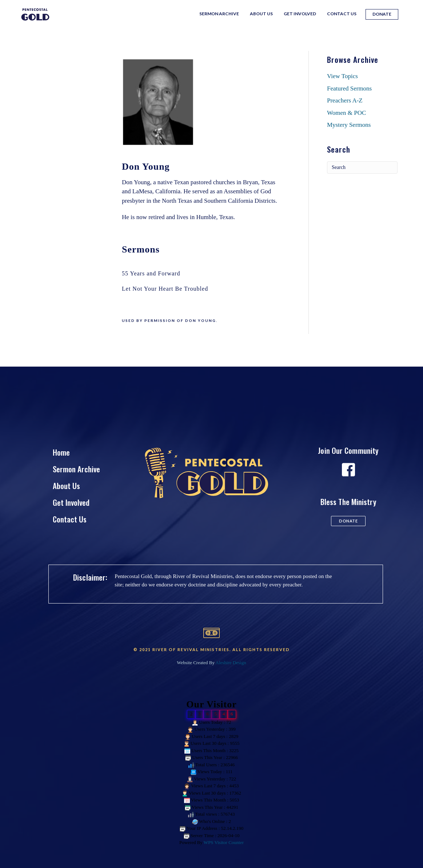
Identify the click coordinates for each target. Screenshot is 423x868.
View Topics (342, 76)
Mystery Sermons (349, 125)
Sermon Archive (219, 14)
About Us (261, 14)
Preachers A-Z (345, 100)
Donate (382, 14)
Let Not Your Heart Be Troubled (165, 289)
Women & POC (346, 113)
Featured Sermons (349, 88)
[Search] (362, 167)
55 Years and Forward (151, 273)
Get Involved (300, 14)
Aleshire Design (231, 663)
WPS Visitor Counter (224, 842)
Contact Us (342, 14)
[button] (348, 521)
